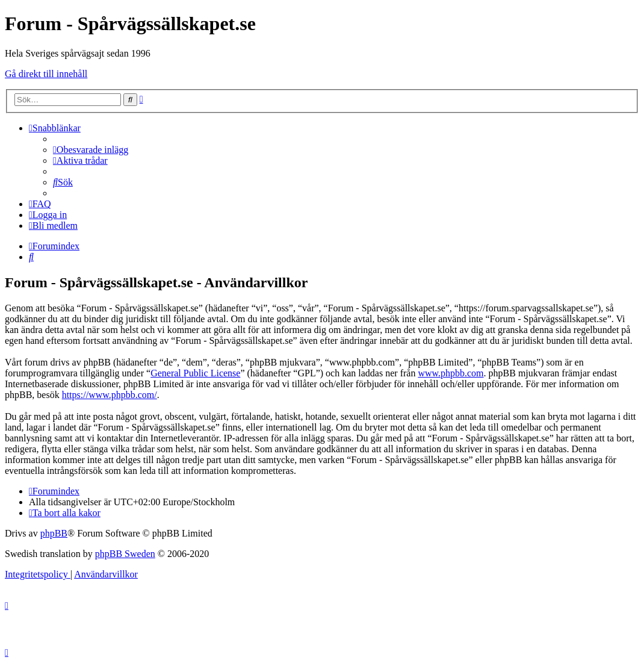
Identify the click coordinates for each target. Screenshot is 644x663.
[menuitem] (91, 150)
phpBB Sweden (125, 554)
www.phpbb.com (450, 373)
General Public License (195, 373)
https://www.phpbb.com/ (110, 395)
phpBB (54, 533)
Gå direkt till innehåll (46, 74)
